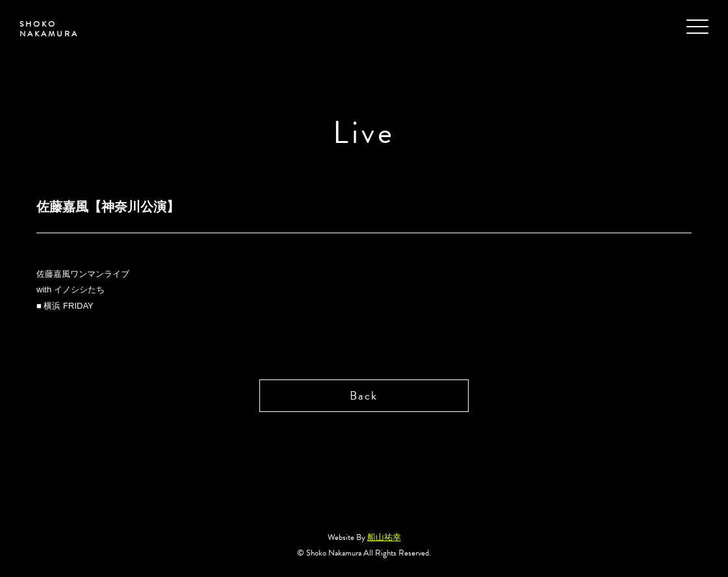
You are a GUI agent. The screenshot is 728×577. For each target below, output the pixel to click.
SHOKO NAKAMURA (49, 29)
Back (364, 395)
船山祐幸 (384, 537)
